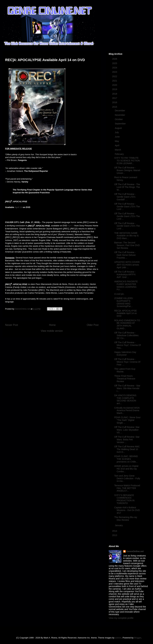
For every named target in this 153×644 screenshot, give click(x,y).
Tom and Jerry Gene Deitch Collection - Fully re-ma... (127, 478)
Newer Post (12, 325)
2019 (115, 89)
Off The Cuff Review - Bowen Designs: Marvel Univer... (127, 170)
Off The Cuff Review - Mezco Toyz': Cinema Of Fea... (127, 345)
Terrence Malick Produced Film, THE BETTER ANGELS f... (127, 488)
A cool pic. (119, 294)
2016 (115, 102)
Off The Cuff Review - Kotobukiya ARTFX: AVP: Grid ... (125, 274)
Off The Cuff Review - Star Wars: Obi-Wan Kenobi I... (127, 388)
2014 (115, 531)
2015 (115, 107)
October (119, 119)
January (119, 525)
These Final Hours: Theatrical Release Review (125, 379)
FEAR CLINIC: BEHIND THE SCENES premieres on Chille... (126, 459)
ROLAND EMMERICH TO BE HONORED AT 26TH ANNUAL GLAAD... (127, 324)
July (117, 132)
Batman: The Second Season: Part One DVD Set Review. (127, 245)
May (117, 141)
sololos (118, 638)
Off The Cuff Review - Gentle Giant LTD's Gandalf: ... (125, 197)
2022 (115, 76)
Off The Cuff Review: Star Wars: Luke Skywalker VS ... (127, 430)
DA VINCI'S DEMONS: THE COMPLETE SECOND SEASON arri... (126, 399)
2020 (115, 85)
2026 (115, 59)
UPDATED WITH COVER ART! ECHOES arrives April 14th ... (127, 265)
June (117, 137)
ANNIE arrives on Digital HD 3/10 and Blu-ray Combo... (126, 469)
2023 (115, 72)
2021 (115, 81)
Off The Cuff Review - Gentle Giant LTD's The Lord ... (127, 207)
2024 (115, 68)
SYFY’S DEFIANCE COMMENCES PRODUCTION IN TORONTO (124, 499)
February (120, 154)
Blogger (138, 638)
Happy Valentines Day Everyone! (125, 353)
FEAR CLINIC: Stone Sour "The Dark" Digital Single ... (127, 420)
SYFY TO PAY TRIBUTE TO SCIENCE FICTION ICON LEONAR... (127, 161)
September (120, 124)
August (118, 128)
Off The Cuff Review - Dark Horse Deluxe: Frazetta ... (125, 255)
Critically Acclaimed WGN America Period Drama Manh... (127, 411)
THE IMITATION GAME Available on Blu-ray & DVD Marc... (126, 236)
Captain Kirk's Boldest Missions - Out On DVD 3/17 (127, 510)
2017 (115, 98)
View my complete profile (121, 618)
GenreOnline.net (135, 551)
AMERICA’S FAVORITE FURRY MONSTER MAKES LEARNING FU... (126, 285)
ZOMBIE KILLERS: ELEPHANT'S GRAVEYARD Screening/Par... (124, 302)
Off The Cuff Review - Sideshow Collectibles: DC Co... (127, 335)
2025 (115, 63)
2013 (115, 535)
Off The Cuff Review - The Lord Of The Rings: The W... (127, 187)
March (118, 150)
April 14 (18, 207)
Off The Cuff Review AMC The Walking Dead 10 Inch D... (127, 449)
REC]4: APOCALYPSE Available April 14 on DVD (126, 313)
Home (52, 325)
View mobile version (52, 331)
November (120, 115)
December (120, 111)
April (117, 145)
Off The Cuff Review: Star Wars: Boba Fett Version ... (127, 440)
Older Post (93, 325)
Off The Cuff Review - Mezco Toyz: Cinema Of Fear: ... (127, 362)
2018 (115, 94)
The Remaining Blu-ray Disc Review (126, 519)
